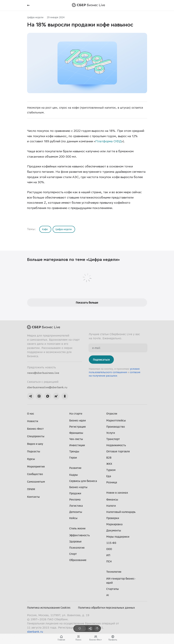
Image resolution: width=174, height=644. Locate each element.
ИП (108, 555)
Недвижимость (116, 445)
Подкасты (34, 451)
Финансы (112, 499)
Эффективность (79, 535)
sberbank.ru (35, 632)
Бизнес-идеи (77, 420)
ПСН (109, 561)
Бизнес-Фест (35, 429)
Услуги (111, 433)
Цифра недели (35, 17)
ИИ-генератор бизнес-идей (121, 581)
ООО (109, 549)
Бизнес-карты (78, 487)
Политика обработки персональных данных (106, 608)
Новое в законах (117, 493)
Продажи (75, 493)
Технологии (114, 572)
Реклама (75, 499)
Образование (78, 560)
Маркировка (114, 524)
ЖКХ (109, 464)
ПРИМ (31, 489)
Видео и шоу (35, 444)
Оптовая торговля (118, 451)
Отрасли (112, 414)
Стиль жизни (77, 528)
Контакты (33, 497)
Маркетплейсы (116, 420)
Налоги (111, 506)
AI (108, 595)
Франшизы (76, 433)
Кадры (74, 475)
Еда (109, 476)
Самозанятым (36, 482)
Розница (112, 482)
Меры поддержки (118, 537)
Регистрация (77, 427)
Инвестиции (77, 445)
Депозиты (76, 512)
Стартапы (113, 589)
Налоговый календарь (121, 512)
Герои (73, 458)
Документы (114, 530)
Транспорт (113, 439)
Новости (33, 421)
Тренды (74, 451)
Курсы (31, 459)
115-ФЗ (111, 543)
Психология (77, 548)
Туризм (111, 470)
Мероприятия (36, 466)
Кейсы (73, 518)
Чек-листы (76, 439)
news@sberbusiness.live (43, 373)
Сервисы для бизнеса (83, 481)
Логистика (76, 506)
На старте (76, 414)
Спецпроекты (36, 436)
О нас (31, 414)
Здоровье (75, 541)
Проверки (113, 518)
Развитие (75, 468)
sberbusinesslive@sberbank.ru (47, 387)
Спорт (73, 554)
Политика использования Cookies (49, 608)
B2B (109, 458)
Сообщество (35, 474)
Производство (116, 427)
